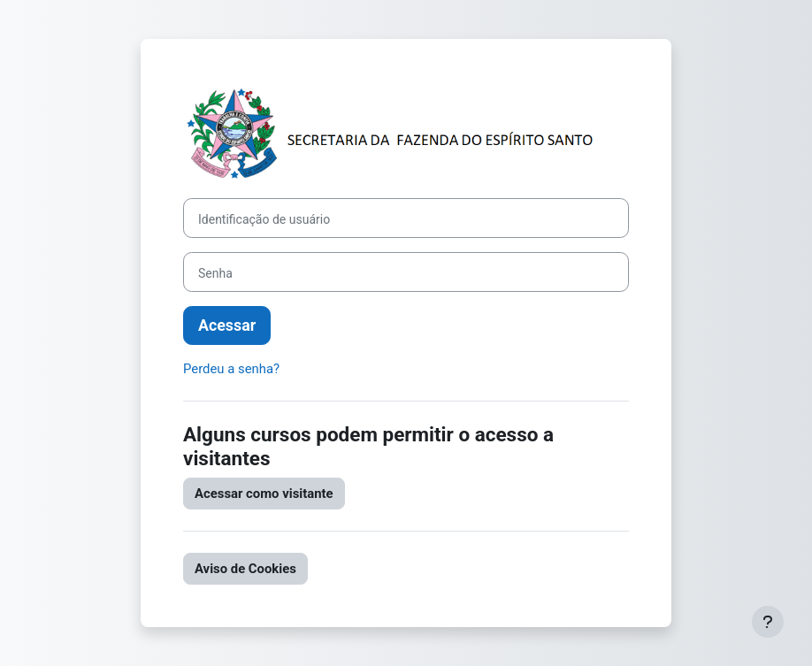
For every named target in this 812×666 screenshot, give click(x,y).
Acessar (227, 325)
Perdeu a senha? (231, 369)
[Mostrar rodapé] (768, 622)
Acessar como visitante (264, 494)
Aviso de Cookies (245, 569)
